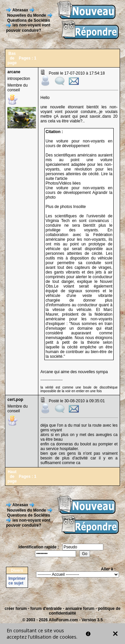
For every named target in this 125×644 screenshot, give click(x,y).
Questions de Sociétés (29, 20)
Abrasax (20, 10)
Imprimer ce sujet (17, 581)
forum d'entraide (46, 609)
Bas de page (12, 58)
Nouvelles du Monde (27, 15)
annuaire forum (80, 609)
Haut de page (12, 476)
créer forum (16, 609)
